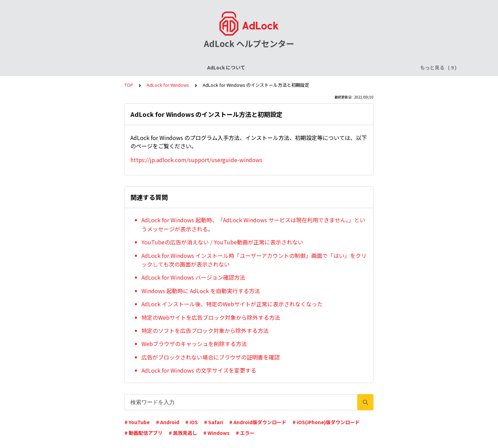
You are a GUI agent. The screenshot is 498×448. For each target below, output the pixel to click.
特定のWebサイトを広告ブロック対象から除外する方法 (211, 317)
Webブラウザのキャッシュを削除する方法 (194, 344)
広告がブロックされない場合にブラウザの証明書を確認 (211, 357)
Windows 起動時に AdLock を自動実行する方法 (201, 291)
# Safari (214, 422)
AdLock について (79, 67)
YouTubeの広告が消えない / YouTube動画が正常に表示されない (222, 242)
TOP (129, 85)
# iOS (192, 422)
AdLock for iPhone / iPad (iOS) (196, 67)
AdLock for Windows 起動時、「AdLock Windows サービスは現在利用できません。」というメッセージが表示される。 (253, 224)
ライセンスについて (129, 67)
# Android (168, 422)
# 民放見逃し (183, 433)
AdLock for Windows (322, 67)
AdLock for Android (264, 67)
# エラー (245, 433)
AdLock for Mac (374, 67)
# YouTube (137, 422)
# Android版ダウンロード (258, 422)
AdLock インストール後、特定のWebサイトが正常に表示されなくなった (232, 304)
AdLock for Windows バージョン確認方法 (193, 277)
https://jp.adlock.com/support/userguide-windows (196, 160)
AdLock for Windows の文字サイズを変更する (199, 370)
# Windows (216, 433)
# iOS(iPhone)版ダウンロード (326, 422)
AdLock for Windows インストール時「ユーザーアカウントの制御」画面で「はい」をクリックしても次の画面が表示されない (254, 260)
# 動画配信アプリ (144, 433)
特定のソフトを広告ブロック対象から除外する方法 (205, 330)
